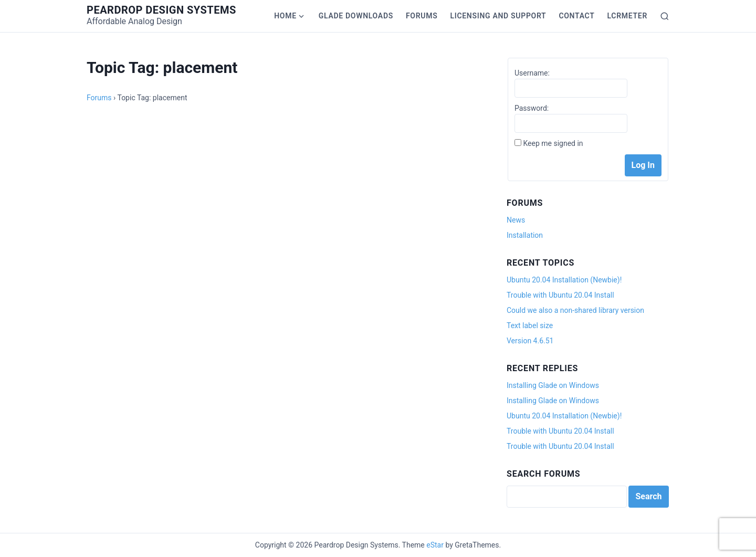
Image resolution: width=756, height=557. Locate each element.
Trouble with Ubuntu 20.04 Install (560, 295)
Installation (525, 235)
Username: (532, 73)
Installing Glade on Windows (553, 385)
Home (285, 16)
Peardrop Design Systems (161, 10)
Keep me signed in (553, 143)
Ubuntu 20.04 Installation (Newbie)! (564, 280)
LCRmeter (627, 16)
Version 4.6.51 (530, 341)
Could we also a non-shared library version (575, 310)
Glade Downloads (356, 16)
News (516, 220)
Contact (576, 16)
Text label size (530, 325)
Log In (643, 165)
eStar (435, 545)
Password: (532, 108)
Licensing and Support (498, 16)
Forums (422, 16)
